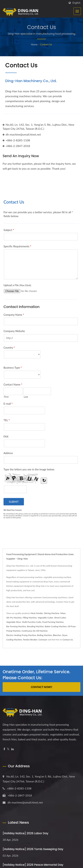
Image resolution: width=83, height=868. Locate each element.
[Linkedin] (12, 749)
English (76, 3)
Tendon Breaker (30, 640)
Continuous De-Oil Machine (35, 631)
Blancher (57, 635)
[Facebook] (4, 749)
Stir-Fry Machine (14, 618)
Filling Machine (30, 618)
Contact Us (46, 44)
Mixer (63, 613)
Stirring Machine (52, 613)
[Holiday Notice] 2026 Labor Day (25, 833)
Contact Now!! (41, 687)
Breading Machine (35, 626)
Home (34, 44)
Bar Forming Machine (16, 626)
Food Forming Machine (53, 622)
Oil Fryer (72, 626)
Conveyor (43, 640)
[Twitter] (8, 749)
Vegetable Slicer (14, 622)
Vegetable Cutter (45, 618)
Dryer (65, 635)
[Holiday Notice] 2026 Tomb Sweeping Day (33, 849)
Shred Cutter (60, 618)
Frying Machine (13, 631)
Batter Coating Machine (56, 626)
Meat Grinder (37, 613)
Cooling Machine (14, 640)
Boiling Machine (44, 635)
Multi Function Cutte (32, 622)
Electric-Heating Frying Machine (21, 635)
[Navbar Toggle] (77, 11)
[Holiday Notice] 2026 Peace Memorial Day (33, 865)
